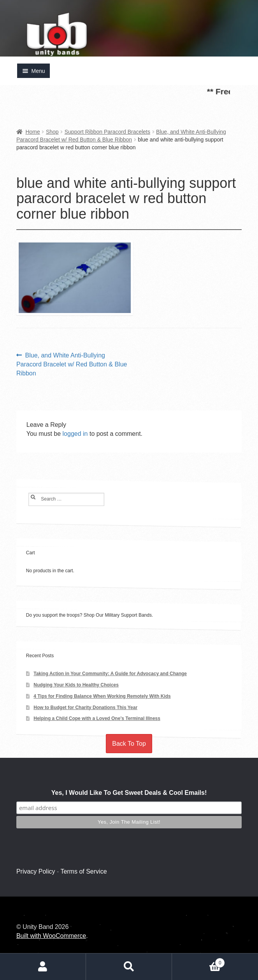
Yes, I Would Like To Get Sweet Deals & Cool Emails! (129, 793)
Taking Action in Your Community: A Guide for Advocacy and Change (110, 674)
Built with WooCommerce (51, 936)
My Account (43, 967)
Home (32, 132)
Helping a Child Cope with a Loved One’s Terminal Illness (97, 718)
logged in (75, 434)
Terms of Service (83, 871)
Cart (198, 961)
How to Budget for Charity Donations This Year (85, 708)
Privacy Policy (36, 871)
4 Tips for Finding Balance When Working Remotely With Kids (102, 696)
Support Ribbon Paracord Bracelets (107, 132)
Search (129, 967)
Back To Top (129, 744)
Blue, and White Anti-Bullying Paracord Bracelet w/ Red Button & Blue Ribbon (72, 364)
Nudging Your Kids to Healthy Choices (76, 685)
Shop (52, 132)
